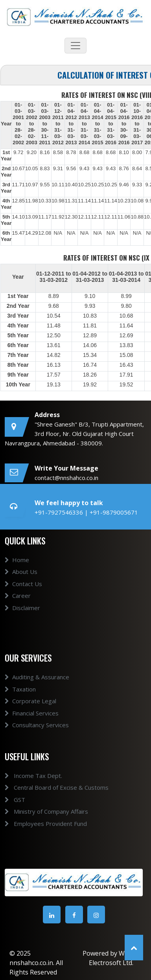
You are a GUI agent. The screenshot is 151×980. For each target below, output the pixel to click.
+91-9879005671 (114, 512)
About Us (21, 583)
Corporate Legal (30, 712)
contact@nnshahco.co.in (66, 478)
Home (17, 571)
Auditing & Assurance (37, 688)
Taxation (20, 701)
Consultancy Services (37, 736)
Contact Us (23, 595)
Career (18, 607)
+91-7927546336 (60, 512)
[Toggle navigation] (75, 46)
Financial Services (32, 724)
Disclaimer (22, 619)
